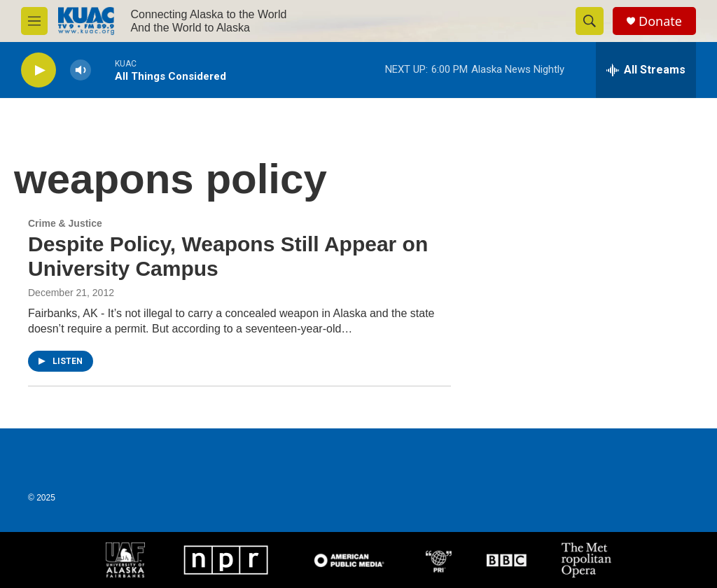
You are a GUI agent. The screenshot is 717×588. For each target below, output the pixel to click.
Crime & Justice (65, 223)
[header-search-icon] (590, 21)
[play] (39, 70)
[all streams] (646, 70)
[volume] (81, 70)
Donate (660, 21)
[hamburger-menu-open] (34, 21)
